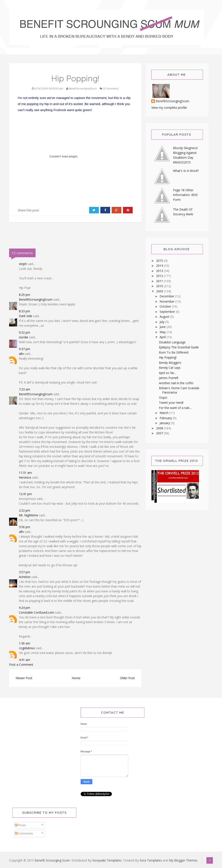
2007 (160, 433)
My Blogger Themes (183, 860)
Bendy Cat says (170, 368)
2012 (160, 276)
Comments (24, 833)
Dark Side (26, 316)
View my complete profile (169, 108)
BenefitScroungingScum (36, 299)
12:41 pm (25, 494)
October (166, 306)
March (164, 413)
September (168, 312)
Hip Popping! (168, 357)
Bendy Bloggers (170, 363)
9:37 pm (24, 349)
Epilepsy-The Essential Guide (179, 347)
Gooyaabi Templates (107, 860)
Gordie (24, 337)
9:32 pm (24, 332)
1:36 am (24, 643)
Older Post (127, 678)
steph (23, 264)
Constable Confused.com (37, 612)
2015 (160, 261)
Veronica (25, 477)
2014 (160, 266)
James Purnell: (169, 378)
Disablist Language (172, 342)
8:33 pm (24, 311)
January (165, 423)
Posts (20, 825)
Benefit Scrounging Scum (52, 860)
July (162, 322)
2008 (160, 428)
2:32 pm (24, 510)
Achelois (25, 577)
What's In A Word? (186, 171)
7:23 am (24, 389)
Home (76, 678)
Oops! (163, 398)
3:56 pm (24, 527)
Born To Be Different (174, 352)
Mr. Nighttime (29, 515)
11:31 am (25, 473)
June (163, 327)
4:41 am (24, 660)
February (166, 418)
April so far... (167, 373)
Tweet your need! (171, 403)
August (165, 317)
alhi (21, 354)
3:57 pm (24, 572)
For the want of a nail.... (175, 408)
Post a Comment (21, 665)
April (163, 337)
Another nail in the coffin (176, 383)
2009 (160, 291)
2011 (160, 281)
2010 (160, 286)
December (167, 296)
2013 (160, 271)
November (167, 301)
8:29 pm (24, 295)
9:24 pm (24, 608)
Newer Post (24, 678)
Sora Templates (151, 860)
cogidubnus (27, 648)
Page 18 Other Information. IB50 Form (185, 195)
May (163, 332)
